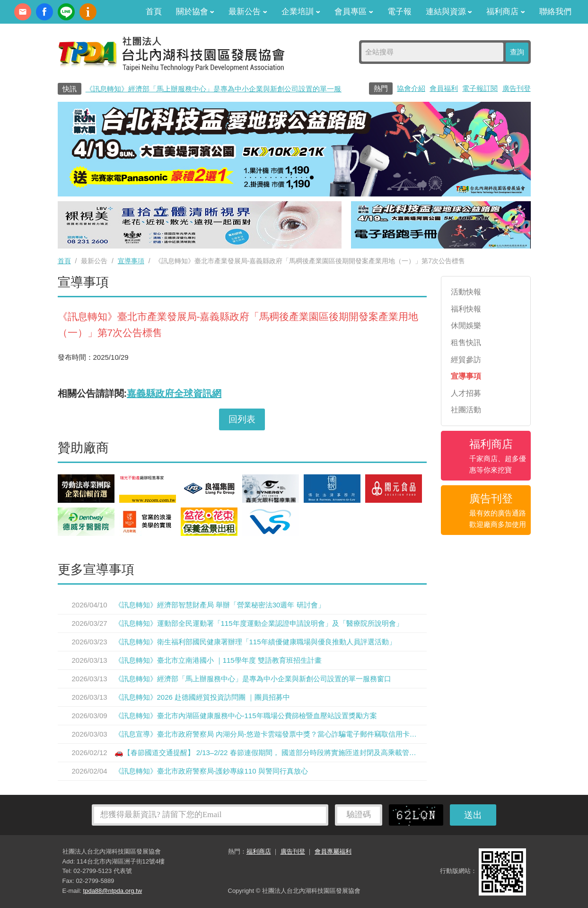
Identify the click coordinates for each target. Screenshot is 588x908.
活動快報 (466, 292)
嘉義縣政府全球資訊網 (174, 393)
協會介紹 (411, 88)
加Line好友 (66, 12)
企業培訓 (301, 12)
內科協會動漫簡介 (88, 12)
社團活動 (466, 410)
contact (23, 12)
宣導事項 (131, 261)
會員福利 (444, 88)
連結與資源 (449, 12)
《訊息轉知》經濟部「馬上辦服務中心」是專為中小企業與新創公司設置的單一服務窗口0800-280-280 (246, 89)
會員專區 (354, 12)
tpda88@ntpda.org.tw (113, 891)
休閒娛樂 (466, 325)
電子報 (399, 12)
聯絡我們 (555, 12)
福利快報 (466, 309)
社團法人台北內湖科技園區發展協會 (171, 53)
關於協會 (195, 12)
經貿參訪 (466, 360)
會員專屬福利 (333, 851)
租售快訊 (466, 343)
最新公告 (248, 12)
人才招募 (466, 393)
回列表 (242, 419)
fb (44, 12)
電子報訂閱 (480, 88)
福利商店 (506, 12)
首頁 (154, 12)
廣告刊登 (517, 88)
